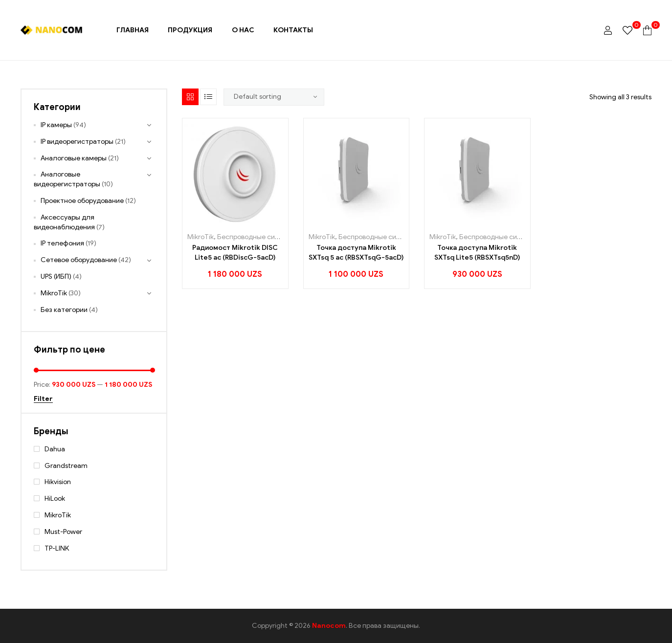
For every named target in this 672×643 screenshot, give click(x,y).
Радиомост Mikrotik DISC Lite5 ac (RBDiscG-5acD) (235, 253)
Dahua (55, 449)
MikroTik (201, 237)
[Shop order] (274, 97)
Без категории (64, 310)
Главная (133, 30)
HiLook (55, 499)
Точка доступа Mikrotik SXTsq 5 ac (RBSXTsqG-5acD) (356, 253)
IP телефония (62, 243)
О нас (243, 30)
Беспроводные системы (257, 237)
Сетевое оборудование (79, 260)
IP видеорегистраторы (77, 142)
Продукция (190, 30)
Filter (43, 399)
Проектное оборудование (82, 201)
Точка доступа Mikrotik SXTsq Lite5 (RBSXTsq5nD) (477, 253)
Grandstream (66, 466)
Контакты (293, 30)
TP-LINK (57, 548)
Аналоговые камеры (74, 158)
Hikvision (58, 482)
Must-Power (63, 532)
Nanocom (329, 626)
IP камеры (56, 125)
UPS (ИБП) (56, 277)
